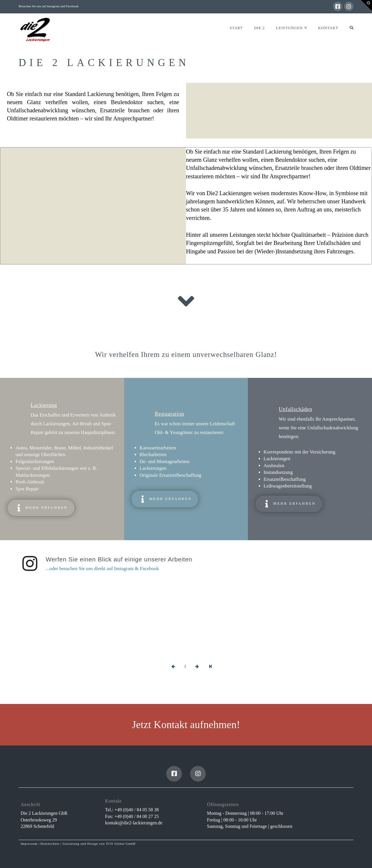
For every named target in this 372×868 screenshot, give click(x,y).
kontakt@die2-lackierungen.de (134, 823)
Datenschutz (50, 844)
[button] (366, 6)
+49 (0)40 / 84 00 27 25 (137, 816)
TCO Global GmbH (121, 844)
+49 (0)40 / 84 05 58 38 (137, 810)
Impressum (29, 844)
